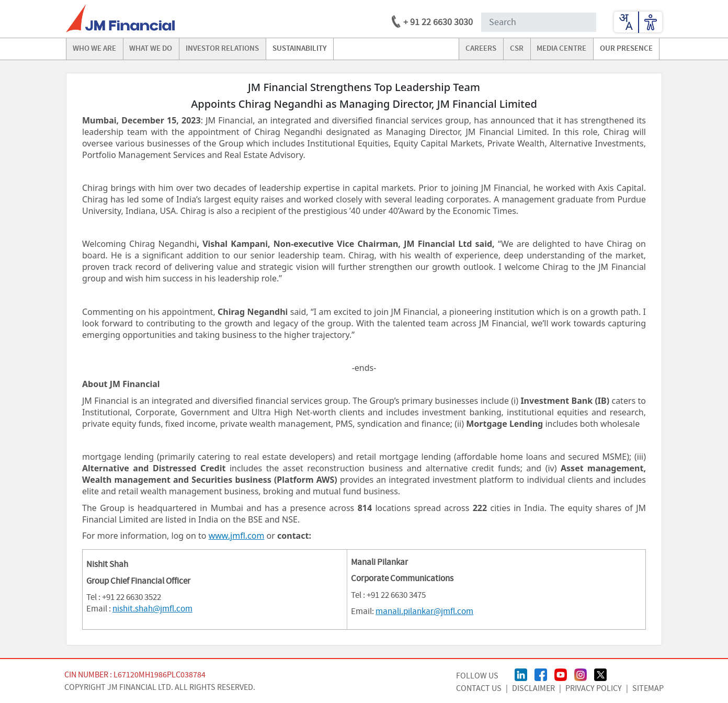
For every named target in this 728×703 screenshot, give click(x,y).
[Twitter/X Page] (600, 674)
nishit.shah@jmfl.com (152, 609)
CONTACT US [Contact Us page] (479, 688)
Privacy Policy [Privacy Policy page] (594, 688)
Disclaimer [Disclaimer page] (533, 688)
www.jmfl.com (237, 536)
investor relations (222, 49)
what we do (151, 49)
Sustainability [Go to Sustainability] (300, 49)
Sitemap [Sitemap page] (648, 688)
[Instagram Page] (581, 674)
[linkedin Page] (521, 674)
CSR (517, 49)
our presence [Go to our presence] (626, 49)
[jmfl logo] (120, 18)
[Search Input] (539, 22)
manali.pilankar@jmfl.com (424, 611)
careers (481, 49)
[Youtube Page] (561, 674)
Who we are (94, 49)
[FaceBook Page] (541, 674)
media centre (561, 49)
